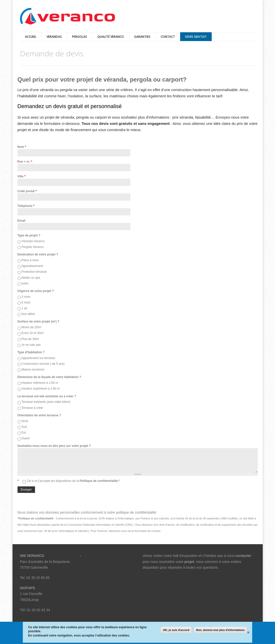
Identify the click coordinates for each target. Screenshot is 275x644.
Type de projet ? (29, 235)
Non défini (28, 314)
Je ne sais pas (31, 345)
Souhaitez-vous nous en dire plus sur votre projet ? (54, 446)
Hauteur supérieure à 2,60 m (41, 389)
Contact (168, 37)
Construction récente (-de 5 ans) (43, 364)
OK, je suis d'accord (176, 630)
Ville (22, 176)
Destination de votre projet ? (38, 254)
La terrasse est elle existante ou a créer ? (47, 396)
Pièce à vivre (30, 260)
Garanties (142, 37)
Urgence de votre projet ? (36, 291)
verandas (54, 37)
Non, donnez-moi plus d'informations (220, 630)
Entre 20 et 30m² (33, 333)
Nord (25, 421)
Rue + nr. (25, 162)
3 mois (26, 297)
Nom (22, 147)
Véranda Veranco (33, 241)
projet (189, 562)
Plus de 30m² (30, 339)
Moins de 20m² (31, 327)
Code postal (27, 191)
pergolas (80, 37)
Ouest (26, 438)
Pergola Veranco (33, 247)
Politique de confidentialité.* (99, 481)
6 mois (26, 302)
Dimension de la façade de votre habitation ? (49, 377)
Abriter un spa (31, 278)
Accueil (31, 37)
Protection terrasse (34, 272)
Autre (25, 283)
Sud (24, 427)
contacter (243, 556)
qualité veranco (111, 37)
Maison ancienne (33, 370)
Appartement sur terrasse (38, 358)
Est (24, 433)
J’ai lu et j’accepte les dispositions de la (73, 481)
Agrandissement (32, 266)
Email (22, 221)
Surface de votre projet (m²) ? (38, 321)
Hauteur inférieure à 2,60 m (40, 383)
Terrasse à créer (32, 408)
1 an (24, 308)
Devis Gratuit (196, 37)
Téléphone (26, 206)
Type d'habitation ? (31, 352)
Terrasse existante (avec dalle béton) (46, 402)
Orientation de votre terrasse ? (39, 415)
